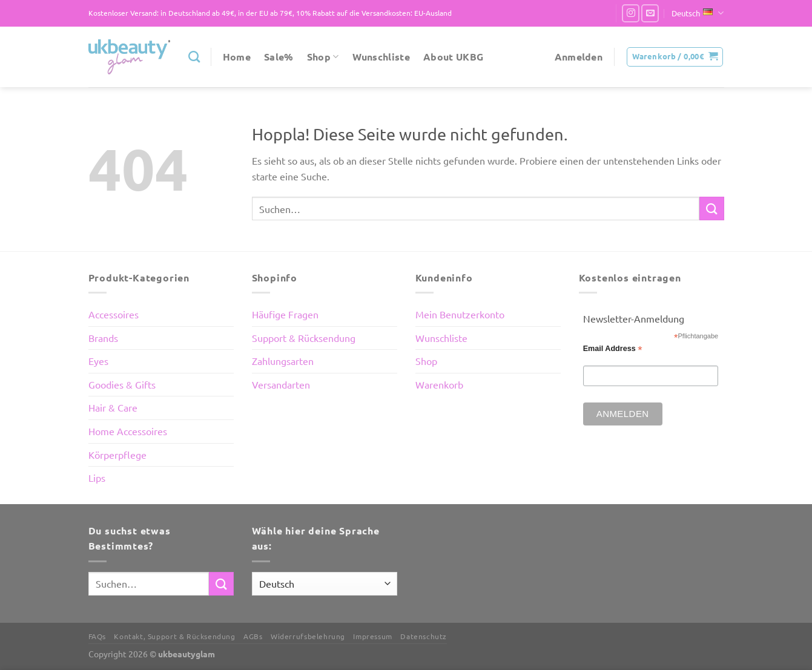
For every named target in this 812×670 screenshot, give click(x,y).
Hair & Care (113, 407)
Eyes (98, 361)
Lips (97, 478)
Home (237, 57)
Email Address (613, 349)
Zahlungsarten (283, 361)
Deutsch (698, 13)
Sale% (279, 57)
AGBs (253, 636)
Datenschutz (424, 636)
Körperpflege (117, 455)
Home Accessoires (128, 431)
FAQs (97, 636)
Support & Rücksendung (304, 338)
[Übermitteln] (711, 209)
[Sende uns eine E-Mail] (650, 13)
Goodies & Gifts (122, 384)
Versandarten (281, 384)
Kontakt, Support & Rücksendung (174, 636)
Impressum (373, 636)
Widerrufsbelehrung (308, 636)
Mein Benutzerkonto (460, 314)
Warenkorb (439, 384)
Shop (323, 57)
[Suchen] (194, 57)
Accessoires (114, 314)
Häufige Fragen (285, 314)
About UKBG (453, 57)
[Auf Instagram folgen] (631, 13)
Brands (103, 338)
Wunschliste (381, 57)
